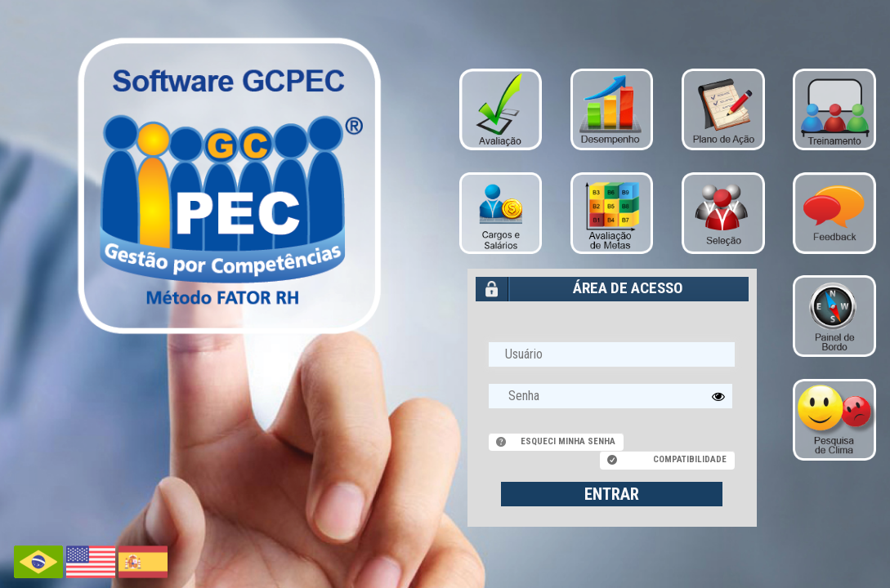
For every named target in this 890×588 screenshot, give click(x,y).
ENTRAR (612, 494)
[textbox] (610, 396)
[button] (718, 396)
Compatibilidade (690, 459)
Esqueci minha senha (568, 441)
